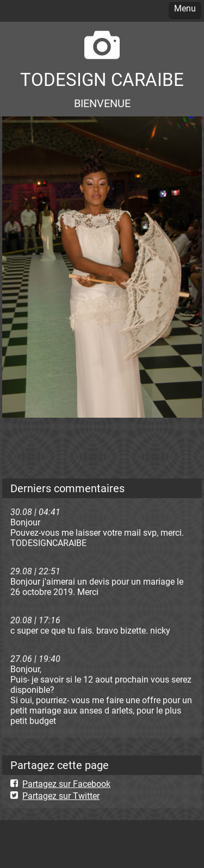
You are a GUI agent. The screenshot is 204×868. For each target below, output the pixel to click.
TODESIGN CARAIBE (102, 80)
